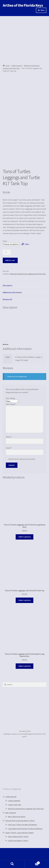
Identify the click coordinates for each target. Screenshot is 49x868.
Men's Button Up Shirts (17, 817)
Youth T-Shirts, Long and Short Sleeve (19, 833)
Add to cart (10, 260)
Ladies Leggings (14, 801)
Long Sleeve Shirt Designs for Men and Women (25, 829)
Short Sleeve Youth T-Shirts (18, 837)
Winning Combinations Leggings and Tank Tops (28, 274)
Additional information (12, 292)
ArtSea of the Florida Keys (23, 5)
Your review (11, 404)
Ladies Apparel (17, 66)
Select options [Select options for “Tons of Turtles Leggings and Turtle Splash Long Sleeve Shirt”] (25, 666)
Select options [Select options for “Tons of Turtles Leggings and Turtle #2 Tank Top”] (25, 600)
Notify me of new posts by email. (22, 459)
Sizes (5, 241)
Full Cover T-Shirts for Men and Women (23, 825)
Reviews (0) (7, 299)
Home (8, 66)
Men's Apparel (11, 813)
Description (8, 285)
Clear (27, 244)
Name (9, 437)
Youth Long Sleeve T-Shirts (18, 841)
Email (9, 448)
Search (12, 864)
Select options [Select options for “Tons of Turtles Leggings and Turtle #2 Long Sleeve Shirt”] (25, 537)
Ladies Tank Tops (15, 805)
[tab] (25, 286)
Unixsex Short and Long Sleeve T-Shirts (20, 821)
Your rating (10, 398)
